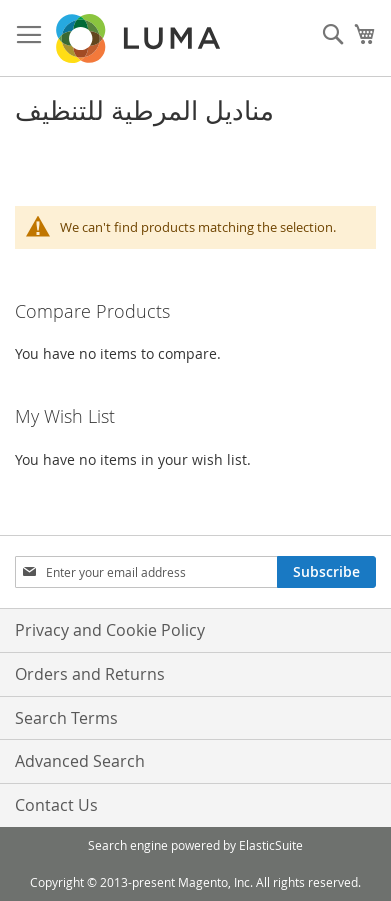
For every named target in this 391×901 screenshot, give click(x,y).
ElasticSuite (271, 845)
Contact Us (56, 805)
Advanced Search (80, 761)
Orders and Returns (90, 674)
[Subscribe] (326, 572)
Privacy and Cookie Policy (110, 630)
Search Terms (66, 718)
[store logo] (140, 38)
